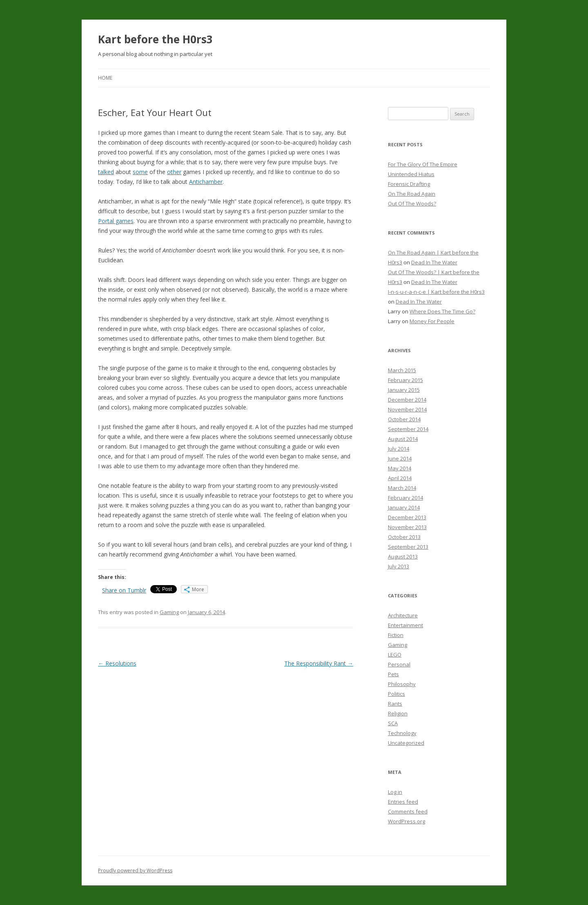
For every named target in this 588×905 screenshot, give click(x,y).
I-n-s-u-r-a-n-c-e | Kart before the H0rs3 (436, 292)
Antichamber (206, 182)
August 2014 (403, 439)
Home (105, 78)
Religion (398, 713)
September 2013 (408, 547)
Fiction (396, 635)
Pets (393, 674)
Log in (395, 792)
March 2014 (402, 488)
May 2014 (400, 468)
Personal (399, 664)
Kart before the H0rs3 (155, 39)
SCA (393, 723)
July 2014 (399, 449)
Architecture (403, 615)
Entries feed (403, 802)
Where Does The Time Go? (442, 311)
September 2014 (408, 429)
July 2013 (399, 566)
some (140, 172)
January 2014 (404, 507)
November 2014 (407, 409)
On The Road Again (412, 194)
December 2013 (407, 517)
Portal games (116, 221)
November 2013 (407, 527)
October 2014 (404, 419)
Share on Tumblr (124, 590)
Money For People (432, 321)
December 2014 (407, 400)
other (174, 172)
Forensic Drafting (409, 184)
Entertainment (405, 625)
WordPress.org (406, 821)
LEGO (395, 655)
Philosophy (402, 684)
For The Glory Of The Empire (423, 164)
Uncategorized (406, 743)
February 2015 (405, 380)
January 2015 (404, 390)
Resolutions (117, 663)
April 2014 (400, 478)
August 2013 (403, 556)
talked (106, 172)
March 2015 (402, 370)
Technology (402, 733)
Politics (396, 694)
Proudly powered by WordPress (135, 870)
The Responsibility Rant (319, 663)
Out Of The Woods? (412, 203)
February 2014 (405, 498)
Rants (395, 704)
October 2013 (404, 537)
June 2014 (400, 458)
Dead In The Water (434, 262)
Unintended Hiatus (411, 174)
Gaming (169, 612)
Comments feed (408, 811)
